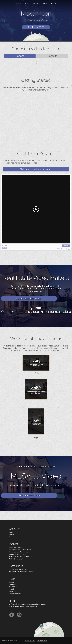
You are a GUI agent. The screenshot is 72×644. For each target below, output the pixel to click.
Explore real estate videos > (29, 299)
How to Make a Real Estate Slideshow (23, 606)
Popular (52, 56)
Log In (53, 3)
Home (19, 3)
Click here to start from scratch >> (36, 169)
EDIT (66, 246)
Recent (20, 56)
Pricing (27, 3)
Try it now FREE (36, 27)
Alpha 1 (5, 245)
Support (36, 3)
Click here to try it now (29, 495)
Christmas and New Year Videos (21, 557)
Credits (12, 589)
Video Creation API (16, 559)
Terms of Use (30, 641)
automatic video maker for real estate (43, 312)
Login (11, 532)
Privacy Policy (14, 591)
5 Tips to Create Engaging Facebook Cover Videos (28, 604)
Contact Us (13, 587)
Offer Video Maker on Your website (22, 572)
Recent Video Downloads (19, 552)
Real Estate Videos (16, 547)
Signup (12, 535)
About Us (13, 584)
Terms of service (15, 594)
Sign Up (45, 3)
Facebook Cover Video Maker (20, 550)
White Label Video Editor (18, 569)
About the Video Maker (18, 554)
